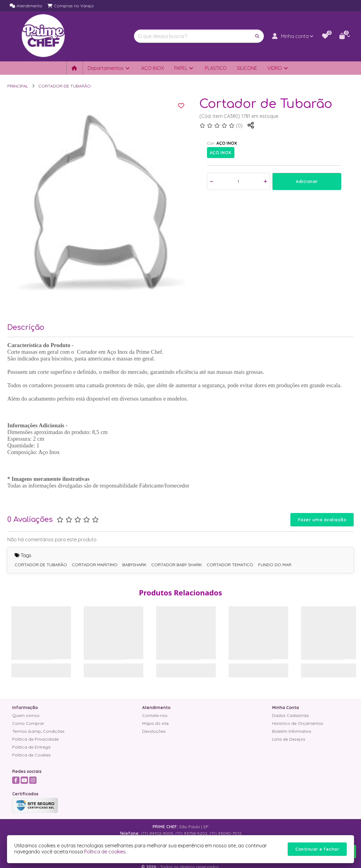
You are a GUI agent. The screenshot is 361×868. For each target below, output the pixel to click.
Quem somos (26, 715)
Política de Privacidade (35, 739)
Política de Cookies (32, 755)
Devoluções (154, 731)
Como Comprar (28, 723)
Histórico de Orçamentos (298, 723)
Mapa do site (155, 723)
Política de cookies (105, 852)
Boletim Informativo (292, 731)
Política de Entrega (31, 747)
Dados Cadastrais (291, 715)
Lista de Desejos (289, 739)
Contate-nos (155, 715)
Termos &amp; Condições (38, 731)
